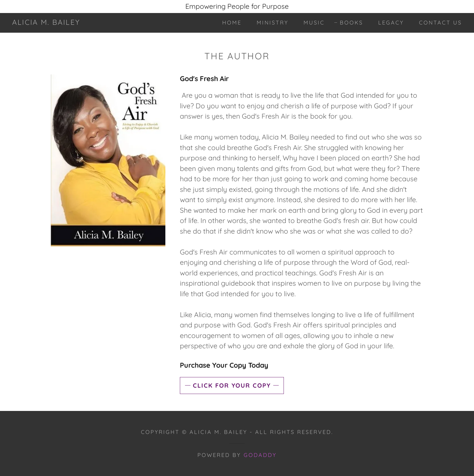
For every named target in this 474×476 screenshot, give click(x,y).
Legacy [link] (391, 23)
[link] (46, 22)
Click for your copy (232, 385)
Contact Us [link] (440, 23)
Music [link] (314, 23)
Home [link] (232, 23)
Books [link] (351, 23)
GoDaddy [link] (260, 455)
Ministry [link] (273, 23)
